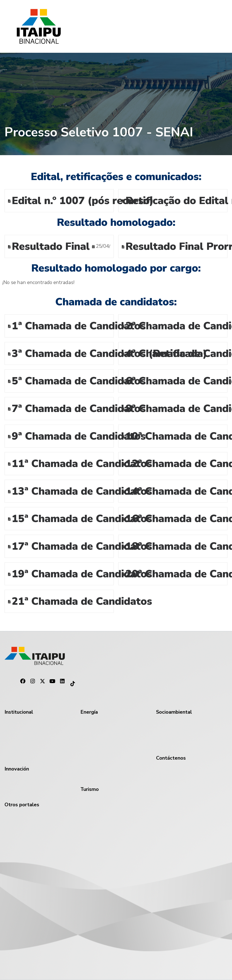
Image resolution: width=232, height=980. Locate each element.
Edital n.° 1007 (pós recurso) (83, 201)
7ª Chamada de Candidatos (79, 409)
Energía (89, 712)
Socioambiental (174, 712)
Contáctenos (171, 758)
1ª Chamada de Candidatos (79, 326)
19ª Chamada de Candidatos (82, 574)
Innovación (17, 769)
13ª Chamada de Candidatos (82, 492)
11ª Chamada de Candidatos (82, 464)
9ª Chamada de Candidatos (79, 437)
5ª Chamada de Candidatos (79, 382)
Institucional (19, 712)
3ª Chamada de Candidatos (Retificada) (109, 354)
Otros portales (22, 805)
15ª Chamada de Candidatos (82, 519)
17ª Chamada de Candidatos (82, 547)
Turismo (90, 790)
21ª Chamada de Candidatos (82, 602)
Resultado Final (51, 247)
